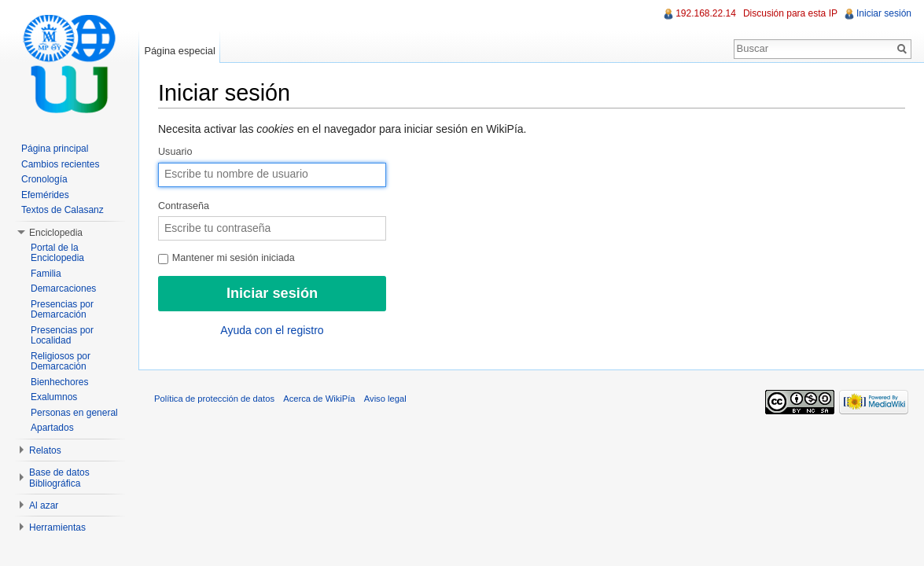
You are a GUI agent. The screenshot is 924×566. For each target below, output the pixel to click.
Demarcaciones (63, 289)
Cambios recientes (60, 164)
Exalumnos (54, 397)
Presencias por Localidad (62, 336)
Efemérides (45, 195)
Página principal (55, 149)
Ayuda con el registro (272, 330)
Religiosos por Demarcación (61, 362)
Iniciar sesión (884, 13)
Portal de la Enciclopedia (57, 253)
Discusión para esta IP (790, 13)
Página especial (179, 51)
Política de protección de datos (214, 399)
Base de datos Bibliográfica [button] (59, 478)
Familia (46, 274)
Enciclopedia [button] (56, 233)
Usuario (175, 152)
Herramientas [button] (57, 527)
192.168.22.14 (706, 13)
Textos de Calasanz (63, 210)
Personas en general (74, 413)
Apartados (52, 428)
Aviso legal (385, 399)
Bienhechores (59, 382)
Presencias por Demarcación (62, 310)
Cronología (44, 179)
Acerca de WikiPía (319, 399)
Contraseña (184, 206)
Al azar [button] (44, 505)
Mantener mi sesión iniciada (226, 258)
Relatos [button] (45, 450)
